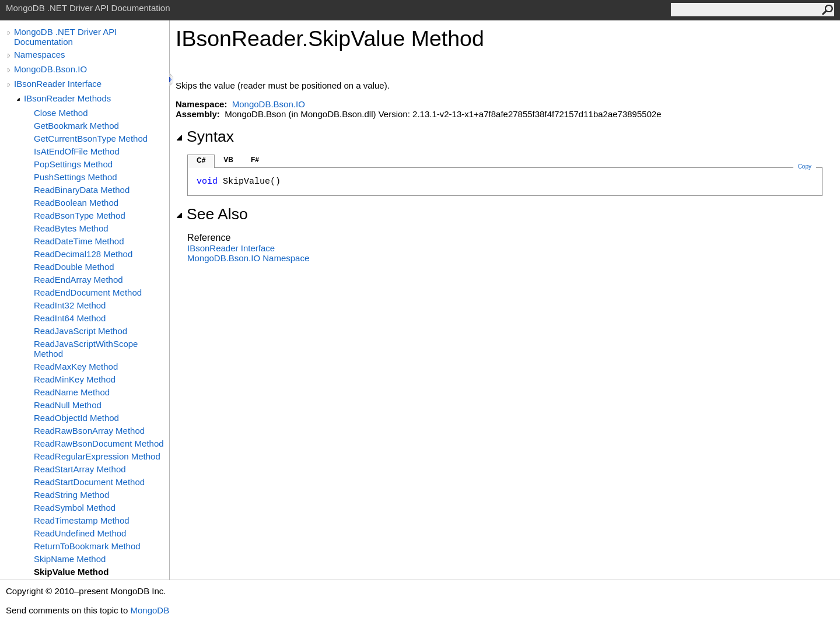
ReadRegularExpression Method (97, 456)
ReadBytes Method (71, 228)
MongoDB (150, 610)
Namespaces (40, 55)
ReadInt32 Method (70, 305)
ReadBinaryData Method (82, 190)
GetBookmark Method (76, 126)
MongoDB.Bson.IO (50, 69)
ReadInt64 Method (70, 318)
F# (255, 160)
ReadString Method (71, 495)
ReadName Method (72, 392)
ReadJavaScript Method (80, 331)
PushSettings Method (76, 177)
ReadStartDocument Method (89, 482)
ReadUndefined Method (80, 533)
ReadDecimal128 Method (83, 254)
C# (201, 160)
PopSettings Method (73, 164)
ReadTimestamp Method (82, 520)
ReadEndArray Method (78, 280)
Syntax (205, 136)
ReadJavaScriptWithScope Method (86, 349)
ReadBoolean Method (76, 203)
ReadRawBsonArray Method (89, 431)
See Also (212, 214)
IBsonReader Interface (58, 84)
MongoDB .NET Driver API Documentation (65, 37)
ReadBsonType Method (80, 215)
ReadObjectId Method (76, 418)
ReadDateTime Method (79, 241)
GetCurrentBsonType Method (91, 138)
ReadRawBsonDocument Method (99, 443)
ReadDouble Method (74, 267)
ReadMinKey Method (75, 379)
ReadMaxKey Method (76, 366)
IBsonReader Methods (67, 98)
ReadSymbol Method (75, 508)
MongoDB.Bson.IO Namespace (248, 258)
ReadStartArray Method (80, 469)
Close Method (61, 113)
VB (228, 160)
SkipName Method (70, 559)
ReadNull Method (68, 405)
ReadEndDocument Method (88, 292)
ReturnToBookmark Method (87, 546)
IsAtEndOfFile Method (77, 151)
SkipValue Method (71, 572)
